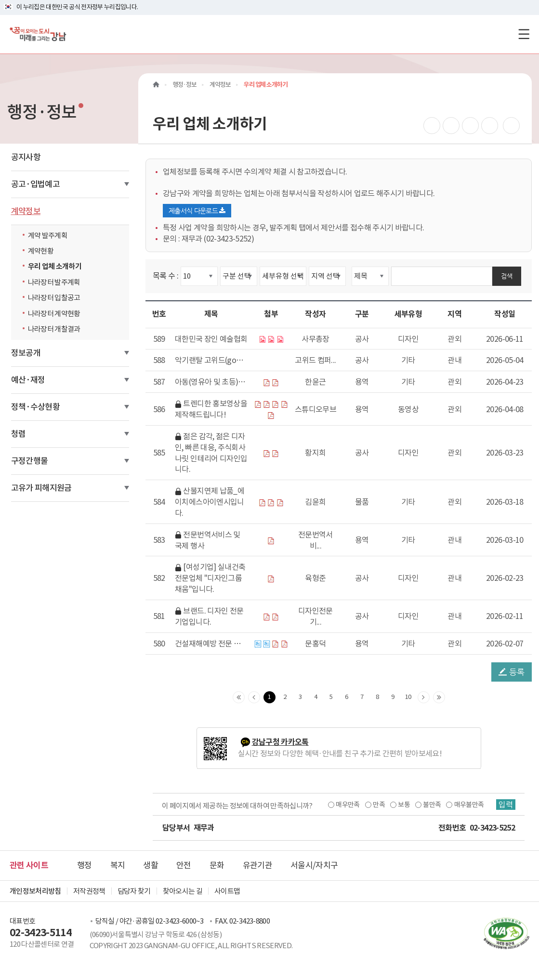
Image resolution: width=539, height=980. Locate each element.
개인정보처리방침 (35, 891)
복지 (118, 865)
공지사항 (26, 157)
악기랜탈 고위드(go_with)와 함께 (210, 361)
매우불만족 (469, 805)
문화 (217, 865)
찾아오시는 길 (183, 891)
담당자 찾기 (134, 891)
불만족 (432, 805)
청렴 (19, 434)
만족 (379, 805)
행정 (85, 865)
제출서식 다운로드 (197, 211)
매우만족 (348, 805)
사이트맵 (227, 891)
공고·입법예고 (35, 184)
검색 (507, 276)
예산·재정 (28, 380)
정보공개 (26, 353)
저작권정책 (89, 891)
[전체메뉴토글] (524, 34)
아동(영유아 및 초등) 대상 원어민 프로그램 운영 (211, 382)
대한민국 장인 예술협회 (211, 339)
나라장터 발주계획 (57, 282)
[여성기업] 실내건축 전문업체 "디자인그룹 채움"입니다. (210, 578)
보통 (404, 805)
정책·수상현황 (35, 407)
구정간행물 (30, 461)
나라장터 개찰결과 (57, 329)
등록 (512, 672)
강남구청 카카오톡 (280, 742)
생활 (151, 865)
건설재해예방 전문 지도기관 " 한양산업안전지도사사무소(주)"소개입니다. (211, 644)
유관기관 (257, 865)
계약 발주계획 (50, 235)
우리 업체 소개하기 (55, 266)
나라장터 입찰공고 (57, 297)
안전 (184, 865)
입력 (506, 805)
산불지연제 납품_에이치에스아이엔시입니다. (210, 502)
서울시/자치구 (314, 865)
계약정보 (26, 211)
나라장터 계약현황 (57, 313)
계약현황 (43, 251)
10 (408, 697)
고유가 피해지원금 (41, 488)
